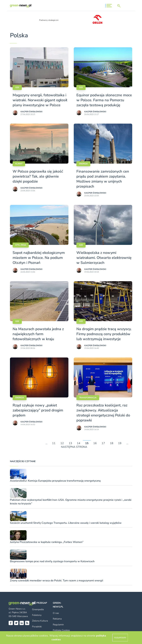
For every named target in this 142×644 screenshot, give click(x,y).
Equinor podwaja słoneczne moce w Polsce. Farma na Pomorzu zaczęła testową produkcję (104, 100)
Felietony (37, 615)
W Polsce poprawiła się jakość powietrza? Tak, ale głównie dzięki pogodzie (38, 176)
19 (120, 443)
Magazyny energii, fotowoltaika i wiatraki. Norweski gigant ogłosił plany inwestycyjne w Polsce (40, 100)
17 (103, 443)
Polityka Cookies (61, 630)
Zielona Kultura (40, 621)
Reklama (57, 619)
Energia (83, 164)
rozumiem (120, 638)
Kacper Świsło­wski (31, 112)
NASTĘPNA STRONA (74, 447)
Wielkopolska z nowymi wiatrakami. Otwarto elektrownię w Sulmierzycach (104, 258)
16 (95, 443)
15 (87, 443)
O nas (56, 613)
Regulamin (58, 625)
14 (79, 443)
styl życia (21, 245)
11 (54, 443)
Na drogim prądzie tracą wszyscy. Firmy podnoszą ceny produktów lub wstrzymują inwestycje (104, 334)
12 (62, 443)
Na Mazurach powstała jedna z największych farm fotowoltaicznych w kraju (38, 334)
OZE (17, 87)
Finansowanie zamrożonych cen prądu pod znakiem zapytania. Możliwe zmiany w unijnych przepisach (103, 179)
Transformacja (88, 398)
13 (70, 443)
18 (112, 443)
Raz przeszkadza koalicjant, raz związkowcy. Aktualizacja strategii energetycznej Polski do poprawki (103, 413)
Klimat (19, 164)
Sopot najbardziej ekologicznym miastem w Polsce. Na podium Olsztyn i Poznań (39, 258)
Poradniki (37, 627)
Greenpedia (38, 609)
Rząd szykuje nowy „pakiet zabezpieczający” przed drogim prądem (38, 410)
